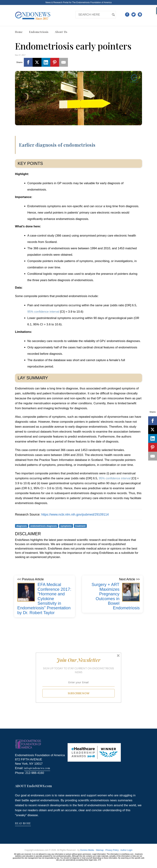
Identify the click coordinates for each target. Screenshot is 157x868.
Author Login (126, 850)
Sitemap (100, 850)
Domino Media (87, 850)
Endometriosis (39, 32)
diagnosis (22, 526)
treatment (80, 526)
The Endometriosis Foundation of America (92, 2)
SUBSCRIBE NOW (79, 693)
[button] (79, 660)
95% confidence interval (43, 312)
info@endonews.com (37, 768)
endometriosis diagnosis (44, 526)
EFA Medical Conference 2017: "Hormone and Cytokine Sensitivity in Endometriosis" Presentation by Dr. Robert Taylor (44, 598)
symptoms (66, 526)
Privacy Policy (112, 850)
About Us (61, 32)
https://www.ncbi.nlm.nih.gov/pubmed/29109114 (75, 515)
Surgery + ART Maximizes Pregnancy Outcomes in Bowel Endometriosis (116, 596)
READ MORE (23, 823)
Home (19, 32)
